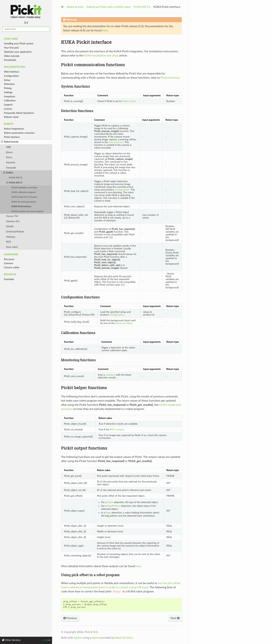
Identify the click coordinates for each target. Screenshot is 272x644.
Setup (7, 80)
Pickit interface (12, 137)
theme (96, 638)
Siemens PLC (13, 221)
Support (8, 105)
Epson (9, 152)
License (8, 109)
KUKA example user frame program (27, 211)
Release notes (11, 117)
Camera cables (12, 267)
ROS (8, 242)
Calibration (10, 101)
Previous (70, 618)
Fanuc (9, 157)
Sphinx (78, 638)
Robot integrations (14, 129)
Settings (8, 92)
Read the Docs (124, 638)
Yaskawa (11, 237)
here (105, 30)
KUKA (8, 173)
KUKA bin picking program (24, 202)
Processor (9, 259)
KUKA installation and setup (24, 188)
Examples (9, 279)
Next (175, 618)
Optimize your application (18, 52)
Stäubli (10, 226)
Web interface (12, 72)
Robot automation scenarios (19, 133)
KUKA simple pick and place (24, 197)
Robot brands (10, 142)
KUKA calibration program (24, 192)
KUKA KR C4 (14, 183)
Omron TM (12, 216)
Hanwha (11, 163)
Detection (9, 84)
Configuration (11, 76)
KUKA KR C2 (16, 178)
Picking (8, 88)
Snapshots (10, 97)
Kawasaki (11, 168)
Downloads (10, 60)
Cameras (9, 263)
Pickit (26, 12)
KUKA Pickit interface (21, 206)
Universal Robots (15, 232)
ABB (8, 147)
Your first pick (11, 48)
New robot (12, 247)
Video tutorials (12, 56)
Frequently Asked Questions (19, 113)
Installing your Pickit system (19, 44)
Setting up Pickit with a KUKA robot (109, 7)
